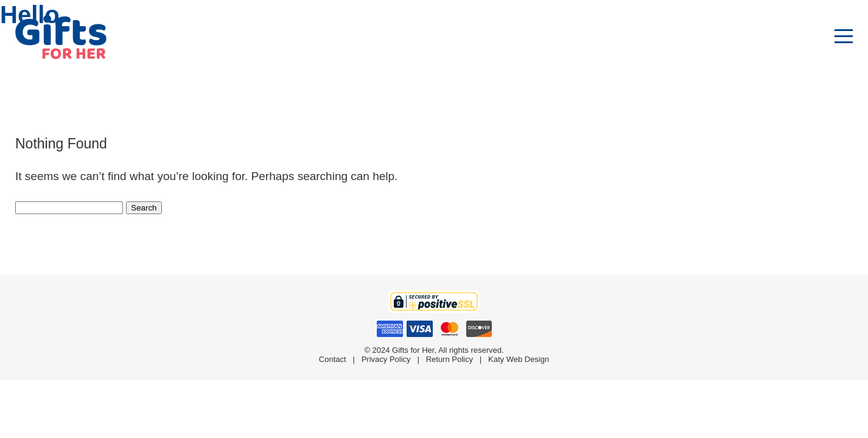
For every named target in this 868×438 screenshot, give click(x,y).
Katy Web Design (519, 359)
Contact (333, 359)
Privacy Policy (386, 359)
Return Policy (450, 359)
